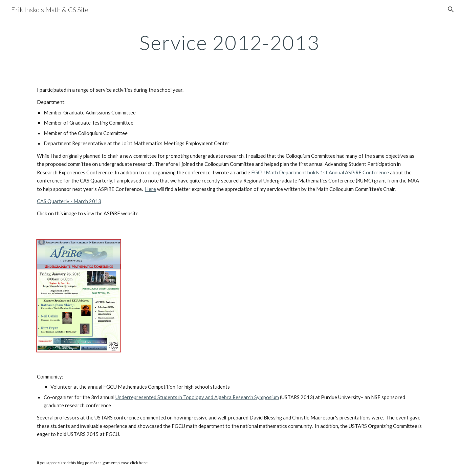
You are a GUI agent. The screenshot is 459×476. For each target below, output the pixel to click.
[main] (230, 42)
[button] (451, 9)
